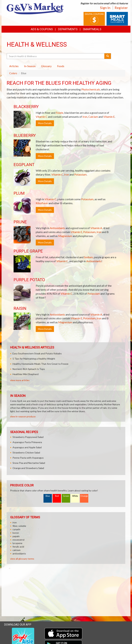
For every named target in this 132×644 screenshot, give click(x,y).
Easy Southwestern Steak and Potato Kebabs (37, 353)
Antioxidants (57, 228)
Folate (60, 113)
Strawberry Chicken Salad (26, 452)
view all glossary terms (22, 559)
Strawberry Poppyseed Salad (28, 437)
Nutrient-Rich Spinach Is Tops (29, 369)
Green (66, 496)
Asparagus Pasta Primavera (27, 442)
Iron (85, 117)
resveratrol (18, 540)
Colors (13, 73)
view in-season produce (23, 416)
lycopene (17, 543)
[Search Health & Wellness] (56, 56)
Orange (84, 496)
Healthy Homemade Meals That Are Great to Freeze (40, 364)
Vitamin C (42, 117)
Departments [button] (68, 29)
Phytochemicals (91, 89)
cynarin (16, 529)
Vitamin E (109, 117)
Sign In (105, 8)
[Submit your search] (108, 56)
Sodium (88, 257)
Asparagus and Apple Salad (27, 447)
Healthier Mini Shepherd (26, 374)
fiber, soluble (19, 526)
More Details (45, 123)
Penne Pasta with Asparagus (28, 458)
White (75, 496)
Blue (48, 496)
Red (57, 496)
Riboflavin (42, 203)
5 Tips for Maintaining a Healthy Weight (34, 359)
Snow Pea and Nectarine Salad (29, 463)
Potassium (80, 174)
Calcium (93, 117)
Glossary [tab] (46, 66)
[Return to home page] (35, 8)
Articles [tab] (14, 66)
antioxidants (19, 553)
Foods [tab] (61, 66)
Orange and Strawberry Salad (28, 468)
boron (16, 533)
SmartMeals (92, 29)
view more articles (20, 380)
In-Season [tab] (30, 66)
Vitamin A (96, 228)
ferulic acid (18, 547)
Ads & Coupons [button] (42, 29)
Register (121, 8)
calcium (16, 550)
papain (16, 536)
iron (15, 522)
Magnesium (65, 236)
